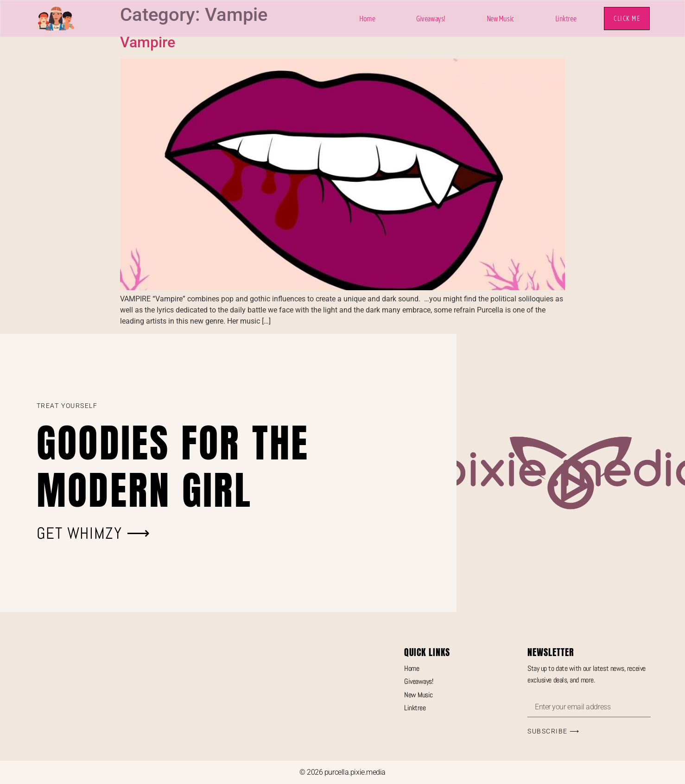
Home (367, 19)
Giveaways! (431, 19)
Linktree (566, 19)
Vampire (148, 42)
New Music (500, 19)
